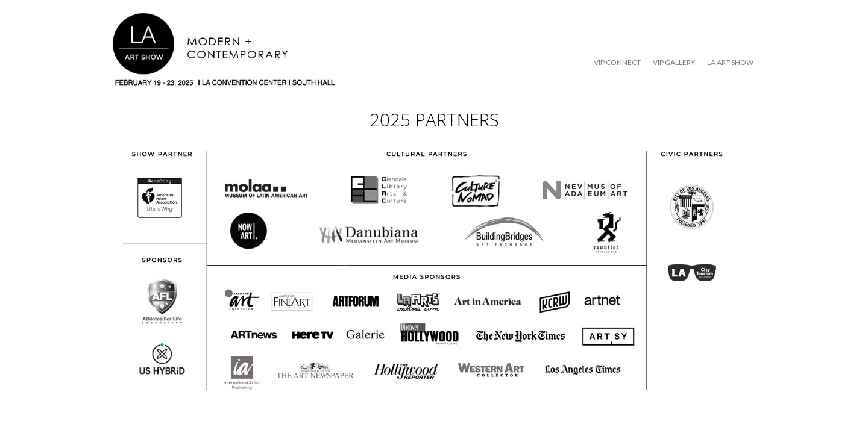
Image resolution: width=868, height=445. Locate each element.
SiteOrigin (426, 421)
